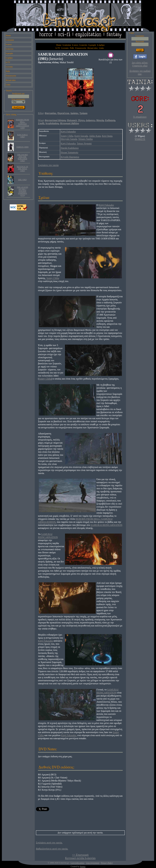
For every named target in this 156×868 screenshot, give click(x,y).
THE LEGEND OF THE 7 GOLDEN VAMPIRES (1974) (23, 191)
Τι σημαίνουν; (140, 117)
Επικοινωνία (11, 76)
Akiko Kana (95, 136)
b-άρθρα (9, 58)
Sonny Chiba (67, 136)
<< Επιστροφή (80, 855)
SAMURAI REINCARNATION (106, 525)
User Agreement (93, 863)
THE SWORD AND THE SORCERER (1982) (22, 158)
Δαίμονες (90, 120)
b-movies (10, 49)
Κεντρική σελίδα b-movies (80, 858)
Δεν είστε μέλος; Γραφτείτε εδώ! (140, 64)
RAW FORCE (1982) (22, 136)
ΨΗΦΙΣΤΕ (140, 139)
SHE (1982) (22, 180)
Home (8, 35)
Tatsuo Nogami (84, 143)
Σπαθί (41, 123)
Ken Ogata (107, 136)
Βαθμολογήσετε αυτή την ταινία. (52, 849)
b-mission (10, 40)
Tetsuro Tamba (85, 139)
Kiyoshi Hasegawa (70, 157)
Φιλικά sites (11, 80)
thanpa (83, 866)
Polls (8, 71)
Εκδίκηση (110, 120)
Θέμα (41, 120)
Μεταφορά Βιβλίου (69, 123)
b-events (9, 67)
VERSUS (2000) (22, 147)
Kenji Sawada (81, 136)
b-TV (8, 62)
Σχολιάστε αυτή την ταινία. (49, 843)
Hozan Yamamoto (69, 152)
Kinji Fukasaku (68, 131)
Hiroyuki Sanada (69, 139)
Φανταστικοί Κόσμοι (55, 120)
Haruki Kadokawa (70, 148)
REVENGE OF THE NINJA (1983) (23, 169)
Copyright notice (78, 863)
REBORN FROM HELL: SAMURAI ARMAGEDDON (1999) (22, 124)
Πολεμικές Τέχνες (76, 120)
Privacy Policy (107, 863)
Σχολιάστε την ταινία (48, 165)
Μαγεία (100, 120)
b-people (9, 53)
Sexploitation (52, 123)
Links (8, 85)
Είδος (41, 113)
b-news (9, 44)
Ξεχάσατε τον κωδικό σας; (140, 72)
